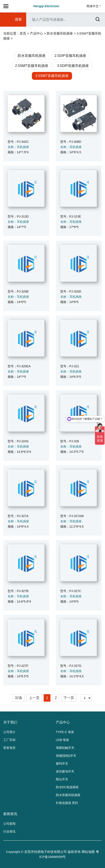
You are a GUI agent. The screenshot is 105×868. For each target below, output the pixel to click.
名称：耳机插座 (18, 147)
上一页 (34, 698)
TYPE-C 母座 (65, 732)
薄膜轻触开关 (65, 748)
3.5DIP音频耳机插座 (73, 66)
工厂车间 (9, 740)
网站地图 (88, 852)
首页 (23, 33)
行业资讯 (9, 831)
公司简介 (9, 732)
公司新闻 (9, 824)
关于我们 (10, 722)
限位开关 (62, 779)
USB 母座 (63, 740)
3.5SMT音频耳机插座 (52, 76)
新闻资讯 (10, 814)
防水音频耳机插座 (60, 33)
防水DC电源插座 (67, 787)
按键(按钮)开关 (66, 756)
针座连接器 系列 (67, 803)
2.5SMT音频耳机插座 (32, 66)
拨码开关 (62, 763)
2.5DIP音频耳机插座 (70, 56)
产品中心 (36, 33)
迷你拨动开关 (65, 771)
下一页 (69, 698)
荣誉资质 (9, 748)
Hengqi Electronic (46, 6)
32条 (19, 698)
